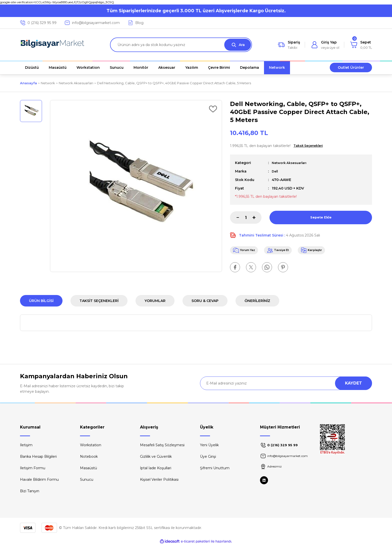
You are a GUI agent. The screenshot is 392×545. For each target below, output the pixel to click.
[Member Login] (325, 45)
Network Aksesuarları (292, 163)
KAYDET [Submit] (353, 383)
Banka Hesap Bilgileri (38, 456)
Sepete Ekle (321, 217)
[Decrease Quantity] (234, 217)
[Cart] (361, 45)
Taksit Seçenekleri (99, 301)
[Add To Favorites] (213, 109)
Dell (275, 171)
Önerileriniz (257, 301)
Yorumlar (155, 301)
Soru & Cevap (205, 301)
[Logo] (52, 45)
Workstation (91, 445)
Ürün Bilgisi (41, 301)
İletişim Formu (33, 468)
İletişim (26, 445)
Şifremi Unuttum (215, 468)
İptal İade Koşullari (156, 468)
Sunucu (87, 479)
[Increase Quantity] (257, 217)
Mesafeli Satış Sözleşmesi (162, 445)
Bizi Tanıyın (30, 491)
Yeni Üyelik (209, 445)
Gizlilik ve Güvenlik (156, 456)
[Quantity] (246, 217)
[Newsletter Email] (286, 383)
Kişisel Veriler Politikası (159, 479)
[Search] (181, 45)
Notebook (89, 456)
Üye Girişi (208, 456)
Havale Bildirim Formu (39, 479)
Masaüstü (88, 468)
